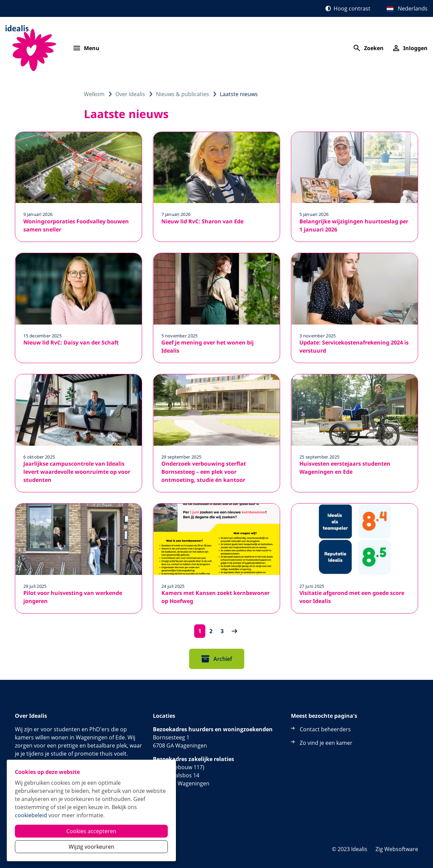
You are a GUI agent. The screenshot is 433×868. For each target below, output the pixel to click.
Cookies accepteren (91, 831)
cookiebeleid (31, 815)
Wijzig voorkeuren (92, 847)
